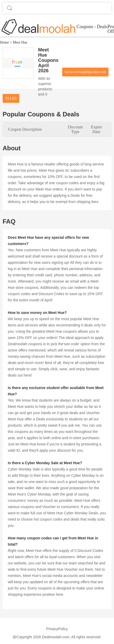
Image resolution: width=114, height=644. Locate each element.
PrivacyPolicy (57, 629)
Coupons (85, 27)
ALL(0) (11, 98)
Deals (102, 27)
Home (4, 42)
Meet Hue (20, 42)
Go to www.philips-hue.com (85, 72)
